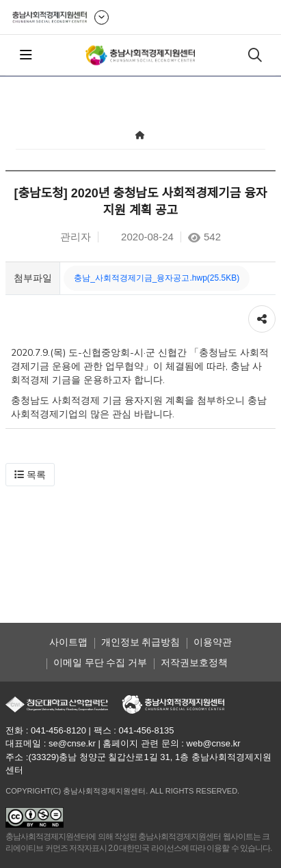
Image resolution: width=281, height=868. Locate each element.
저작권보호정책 (194, 662)
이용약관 (213, 642)
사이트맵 (68, 642)
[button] (30, 475)
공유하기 (262, 316)
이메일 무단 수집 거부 (101, 662)
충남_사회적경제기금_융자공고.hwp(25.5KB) (157, 278)
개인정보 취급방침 (141, 642)
